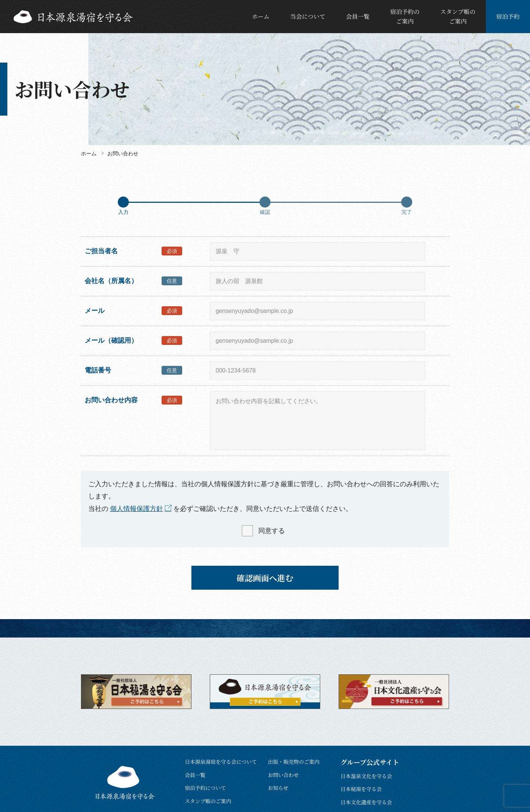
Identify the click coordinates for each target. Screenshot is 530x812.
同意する (272, 531)
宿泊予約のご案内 (405, 16)
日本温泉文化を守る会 (366, 776)
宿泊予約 (508, 16)
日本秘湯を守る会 (361, 789)
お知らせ (278, 788)
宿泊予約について (205, 788)
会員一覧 (358, 16)
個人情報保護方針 (137, 509)
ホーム (261, 16)
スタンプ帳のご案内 (458, 16)
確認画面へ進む (265, 578)
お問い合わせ (283, 775)
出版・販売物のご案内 (294, 762)
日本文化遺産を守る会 (366, 802)
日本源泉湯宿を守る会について (221, 762)
